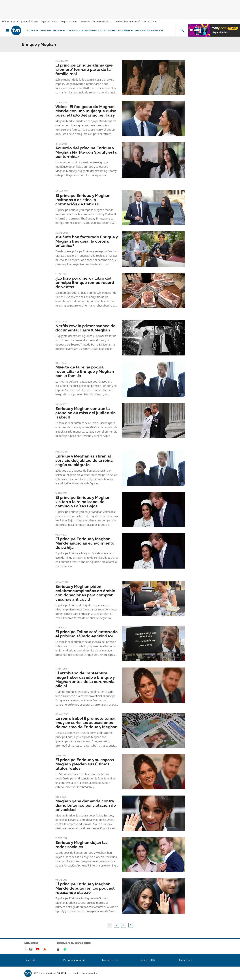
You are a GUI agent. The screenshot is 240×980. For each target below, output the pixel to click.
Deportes (59, 31)
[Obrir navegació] (7, 30)
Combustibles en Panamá (127, 21)
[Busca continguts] (182, 30)
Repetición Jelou (221, 32)
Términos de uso (110, 960)
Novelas (112, 31)
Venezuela (85, 21)
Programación (155, 31)
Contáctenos (185, 960)
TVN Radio (73, 31)
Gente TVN (141, 31)
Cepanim (45, 21)
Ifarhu (55, 21)
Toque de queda (69, 21)
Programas (126, 31)
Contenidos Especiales (93, 31)
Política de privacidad (74, 960)
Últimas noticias (10, 21)
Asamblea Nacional (102, 21)
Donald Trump (150, 21)
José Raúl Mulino (30, 21)
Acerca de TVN (148, 960)
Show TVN (46, 31)
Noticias (33, 31)
